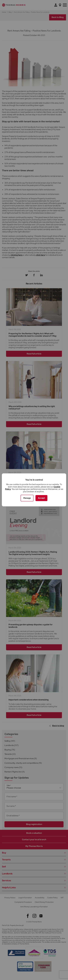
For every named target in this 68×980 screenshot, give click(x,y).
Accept (41, 498)
